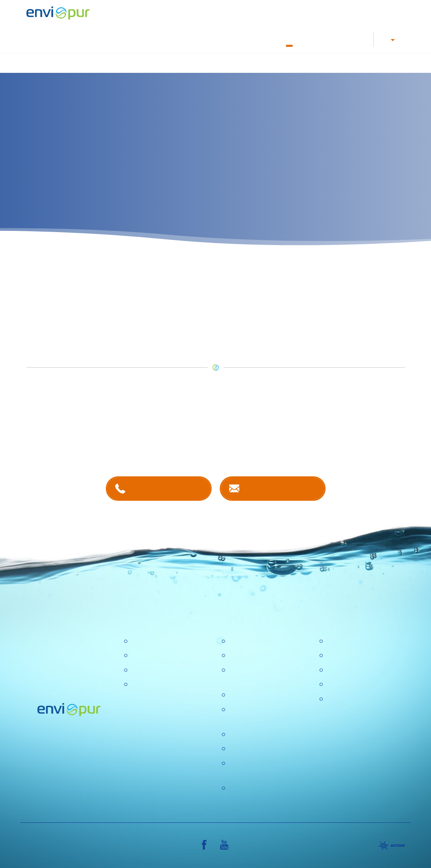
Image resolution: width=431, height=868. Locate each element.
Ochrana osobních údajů (263, 735)
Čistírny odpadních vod (164, 641)
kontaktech (160, 444)
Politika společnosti (256, 695)
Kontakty (311, 39)
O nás (289, 39)
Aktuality (240, 749)
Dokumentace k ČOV (254, 39)
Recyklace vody (309, 63)
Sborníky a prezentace (358, 685)
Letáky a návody (207, 39)
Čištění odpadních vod (121, 63)
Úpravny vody (150, 656)
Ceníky (336, 656)
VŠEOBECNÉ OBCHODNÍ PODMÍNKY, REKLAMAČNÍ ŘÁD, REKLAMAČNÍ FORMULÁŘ (364, 720)
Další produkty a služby (373, 63)
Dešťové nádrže (153, 685)
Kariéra (176, 39)
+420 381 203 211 (166, 488)
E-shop (334, 39)
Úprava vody (180, 63)
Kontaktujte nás (280, 488)
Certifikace (341, 641)
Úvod (72, 63)
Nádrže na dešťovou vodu (242, 63)
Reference (359, 39)
